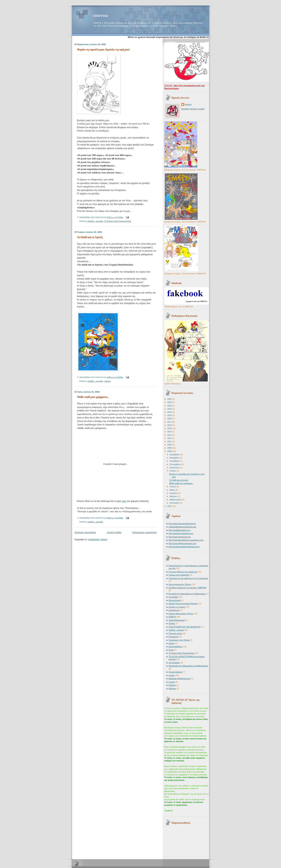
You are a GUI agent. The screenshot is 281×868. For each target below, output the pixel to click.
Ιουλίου (173, 471)
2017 (170, 422)
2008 (170, 451)
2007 (170, 506)
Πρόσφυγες (174, 637)
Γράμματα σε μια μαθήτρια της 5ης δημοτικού (188, 578)
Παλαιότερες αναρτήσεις (145, 532)
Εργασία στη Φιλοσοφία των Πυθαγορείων (187, 594)
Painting (172, 685)
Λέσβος (172, 623)
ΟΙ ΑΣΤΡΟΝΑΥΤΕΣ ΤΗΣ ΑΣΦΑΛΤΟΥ (185, 627)
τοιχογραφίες (174, 663)
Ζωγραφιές (173, 597)
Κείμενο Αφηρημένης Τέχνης (181, 614)
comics (108, 381)
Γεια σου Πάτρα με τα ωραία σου (183, 572)
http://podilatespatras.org (180, 530)
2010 (170, 445)
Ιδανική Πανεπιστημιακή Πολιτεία (183, 604)
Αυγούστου (175, 468)
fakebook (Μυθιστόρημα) (180, 679)
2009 (170, 448)
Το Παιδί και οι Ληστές (90, 237)
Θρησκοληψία (175, 600)
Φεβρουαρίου (176, 500)
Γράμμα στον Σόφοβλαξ (179, 575)
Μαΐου (173, 490)
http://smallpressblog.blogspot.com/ (184, 547)
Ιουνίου (173, 487)
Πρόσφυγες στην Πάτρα (179, 640)
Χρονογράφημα (175, 672)
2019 (170, 415)
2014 (170, 432)
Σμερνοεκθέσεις (176, 646)
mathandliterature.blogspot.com (183, 527)
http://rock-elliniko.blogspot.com (183, 543)
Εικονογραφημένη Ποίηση (180, 584)
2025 (170, 402)
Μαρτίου (174, 496)
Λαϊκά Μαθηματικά (177, 620)
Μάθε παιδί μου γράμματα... (93, 397)
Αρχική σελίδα (114, 532)
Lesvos (172, 682)
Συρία (171, 650)
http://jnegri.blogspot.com (180, 537)
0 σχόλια (119, 217)
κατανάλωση (174, 610)
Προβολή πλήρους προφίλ (193, 109)
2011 (170, 441)
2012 (170, 438)
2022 (170, 412)
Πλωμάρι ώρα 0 (176, 633)
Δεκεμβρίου (175, 454)
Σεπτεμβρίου (176, 464)
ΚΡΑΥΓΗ (172, 617)
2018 (170, 419)
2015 (170, 428)
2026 (170, 399)
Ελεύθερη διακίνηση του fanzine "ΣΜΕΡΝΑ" (188, 588)
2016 (170, 425)
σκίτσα (172, 643)
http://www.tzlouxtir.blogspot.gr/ (182, 524)
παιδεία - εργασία (95, 221)
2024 (170, 406)
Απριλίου (174, 493)
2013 (170, 435)
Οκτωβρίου (175, 461)
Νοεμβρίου (175, 458)
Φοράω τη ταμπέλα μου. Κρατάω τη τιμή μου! (103, 49)
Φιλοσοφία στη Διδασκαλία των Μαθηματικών (188, 666)
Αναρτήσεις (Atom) (98, 539)
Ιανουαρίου (175, 503)
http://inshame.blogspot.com (181, 533)
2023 (170, 409)
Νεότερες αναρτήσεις (85, 532)
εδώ (124, 501)
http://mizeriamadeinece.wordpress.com (186, 540)
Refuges (172, 689)
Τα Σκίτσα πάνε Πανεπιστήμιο (118, 221)
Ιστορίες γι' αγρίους (177, 607)
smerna (101, 15)
